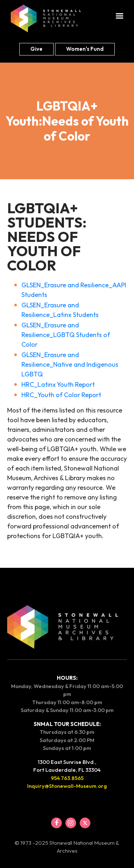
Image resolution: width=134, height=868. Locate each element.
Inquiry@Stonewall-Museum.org (67, 786)
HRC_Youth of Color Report (61, 395)
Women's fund (85, 49)
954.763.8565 (67, 778)
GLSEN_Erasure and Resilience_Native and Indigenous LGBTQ (70, 364)
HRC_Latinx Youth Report (58, 384)
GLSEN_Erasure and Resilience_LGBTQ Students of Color (66, 335)
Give (36, 49)
